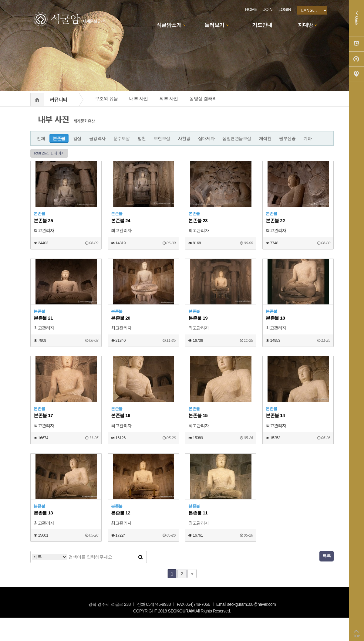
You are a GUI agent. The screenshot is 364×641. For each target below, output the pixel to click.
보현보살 (162, 138)
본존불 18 (275, 318)
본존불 (59, 138)
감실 (77, 138)
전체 (41, 138)
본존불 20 (121, 318)
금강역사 (97, 138)
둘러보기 (214, 25)
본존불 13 (43, 513)
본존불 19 (198, 318)
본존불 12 (121, 513)
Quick (356, 18)
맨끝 (192, 574)
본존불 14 (275, 415)
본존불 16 (121, 415)
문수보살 (122, 138)
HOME (251, 9)
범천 (142, 138)
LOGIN (285, 9)
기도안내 (262, 25)
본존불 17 (43, 415)
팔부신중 (287, 138)
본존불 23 (198, 220)
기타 (307, 138)
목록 (327, 556)
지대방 (305, 25)
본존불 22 (275, 220)
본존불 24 (121, 220)
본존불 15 (198, 415)
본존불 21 (43, 318)
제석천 (265, 138)
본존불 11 (198, 513)
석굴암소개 (169, 25)
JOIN (268, 9)
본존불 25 (43, 220)
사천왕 (184, 138)
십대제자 (206, 138)
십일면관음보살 (237, 138)
